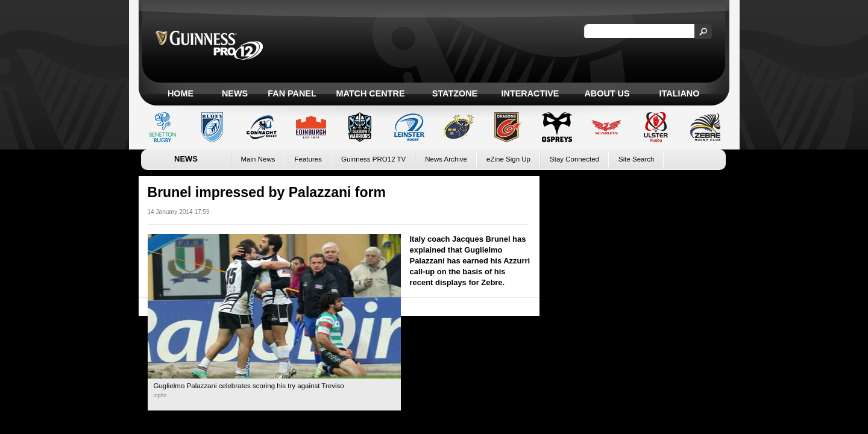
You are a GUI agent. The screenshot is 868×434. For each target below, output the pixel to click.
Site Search (637, 159)
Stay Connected (574, 159)
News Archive (446, 159)
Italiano (680, 93)
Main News (258, 159)
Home (181, 93)
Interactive (530, 93)
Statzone (455, 93)
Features (308, 159)
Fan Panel (292, 93)
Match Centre (370, 93)
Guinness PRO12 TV (373, 159)
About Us (607, 93)
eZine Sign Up (508, 159)
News (235, 93)
